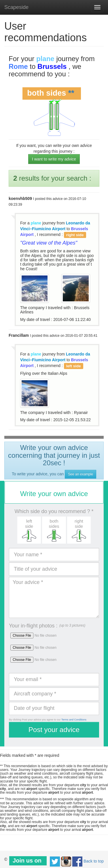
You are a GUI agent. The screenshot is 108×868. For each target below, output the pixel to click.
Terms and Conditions (74, 720)
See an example (80, 474)
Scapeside (16, 7)
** (71, 93)
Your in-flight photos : (33, 626)
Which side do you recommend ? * (54, 511)
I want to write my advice (54, 159)
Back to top (94, 861)
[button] (29, 530)
